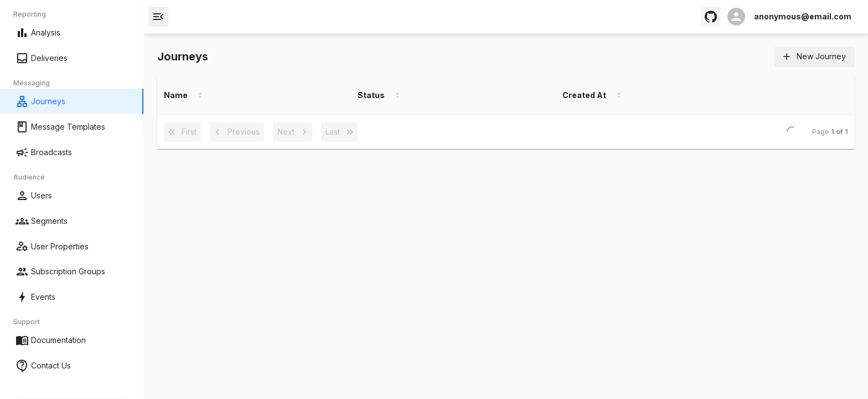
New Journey (815, 57)
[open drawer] (158, 17)
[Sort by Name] (200, 95)
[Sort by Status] (397, 95)
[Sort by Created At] (619, 95)
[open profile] (789, 17)
